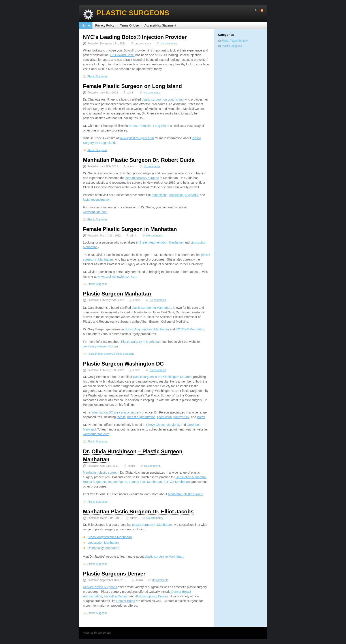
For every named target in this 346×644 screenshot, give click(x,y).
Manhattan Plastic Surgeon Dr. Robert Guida (139, 160)
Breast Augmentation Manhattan (162, 242)
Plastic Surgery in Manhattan (141, 342)
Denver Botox (126, 601)
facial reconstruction (97, 200)
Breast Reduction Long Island (149, 126)
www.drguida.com (95, 212)
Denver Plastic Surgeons (100, 587)
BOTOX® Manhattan (190, 329)
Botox (201, 417)
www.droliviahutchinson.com (118, 276)
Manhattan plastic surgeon (101, 473)
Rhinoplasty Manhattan (103, 548)
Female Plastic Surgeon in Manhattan (130, 229)
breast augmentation (141, 417)
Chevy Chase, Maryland (163, 425)
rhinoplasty (159, 195)
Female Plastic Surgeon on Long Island (132, 86)
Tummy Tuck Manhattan (145, 482)
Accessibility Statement (160, 25)
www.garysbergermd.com (100, 346)
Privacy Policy (105, 25)
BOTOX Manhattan (177, 482)
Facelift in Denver (116, 596)
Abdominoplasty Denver (152, 596)
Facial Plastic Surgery (100, 354)
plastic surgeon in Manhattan (151, 308)
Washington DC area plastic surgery (116, 412)
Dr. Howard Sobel (122, 55)
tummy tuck (181, 417)
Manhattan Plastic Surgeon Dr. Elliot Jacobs (138, 512)
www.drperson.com (96, 434)
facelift (121, 417)
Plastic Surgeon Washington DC (123, 364)
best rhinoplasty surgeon (142, 178)
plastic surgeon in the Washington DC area (162, 377)
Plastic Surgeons (133, 13)
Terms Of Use (130, 25)
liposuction (176, 195)
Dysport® (192, 195)
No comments (169, 44)
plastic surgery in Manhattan (164, 556)
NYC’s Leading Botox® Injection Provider (135, 37)
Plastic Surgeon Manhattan (117, 294)
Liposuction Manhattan (191, 477)
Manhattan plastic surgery (185, 494)
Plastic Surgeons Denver (114, 574)
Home (86, 25)
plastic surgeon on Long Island (163, 99)
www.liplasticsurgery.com (137, 138)
